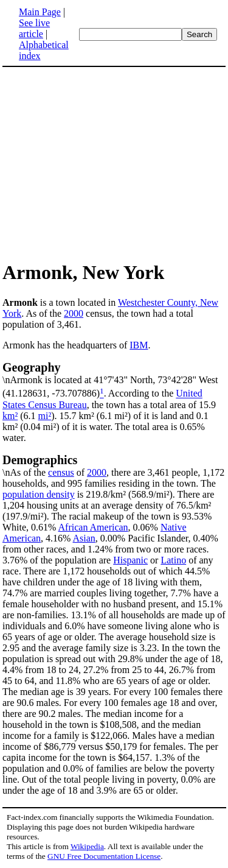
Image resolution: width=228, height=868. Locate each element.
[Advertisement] (105, 163)
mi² (45, 416)
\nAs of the (114, 465)
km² (10, 416)
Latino (173, 560)
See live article (34, 28)
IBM (139, 345)
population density (39, 494)
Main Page (40, 12)
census (61, 472)
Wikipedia (87, 846)
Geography (32, 367)
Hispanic (130, 560)
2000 (74, 313)
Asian (84, 538)
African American (93, 527)
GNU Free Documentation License (104, 856)
